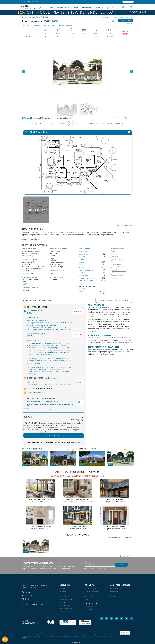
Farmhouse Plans (34, 17)
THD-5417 (111, 465)
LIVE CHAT (57, 442)
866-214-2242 (25, 2)
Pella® (112, 594)
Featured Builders (65, 594)
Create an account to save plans (121, 537)
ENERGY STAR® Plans (66, 608)
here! (109, 569)
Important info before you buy (114, 300)
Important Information (92, 591)
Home (24, 17)
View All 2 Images (31, 118)
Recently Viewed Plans (110, 17)
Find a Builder (64, 597)
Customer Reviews (90, 597)
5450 (26, 552)
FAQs (86, 600)
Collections (63, 8)
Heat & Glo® (114, 597)
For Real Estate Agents (66, 600)
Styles (51, 8)
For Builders (63, 591)
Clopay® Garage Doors (117, 588)
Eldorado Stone (115, 591)
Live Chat (35, 2)
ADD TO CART (54, 436)
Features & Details (50, 26)
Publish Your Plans (65, 605)
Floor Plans (26, 26)
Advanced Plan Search (126, 17)
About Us (89, 585)
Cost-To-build (63, 603)
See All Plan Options (30, 239)
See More (72, 450)
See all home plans (35, 605)
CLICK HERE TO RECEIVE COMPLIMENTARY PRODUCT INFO (78, 476)
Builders (75, 8)
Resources (87, 8)
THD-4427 (82, 465)
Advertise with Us (64, 611)
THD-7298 (25, 465)
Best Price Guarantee (91, 588)
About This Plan (37, 26)
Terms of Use (88, 609)
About (99, 8)
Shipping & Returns (90, 594)
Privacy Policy (89, 606)
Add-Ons (34, 393)
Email (25, 599)
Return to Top (127, 556)
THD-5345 (53, 465)
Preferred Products (65, 26)
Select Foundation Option (39, 389)
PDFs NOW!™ (32, 318)
